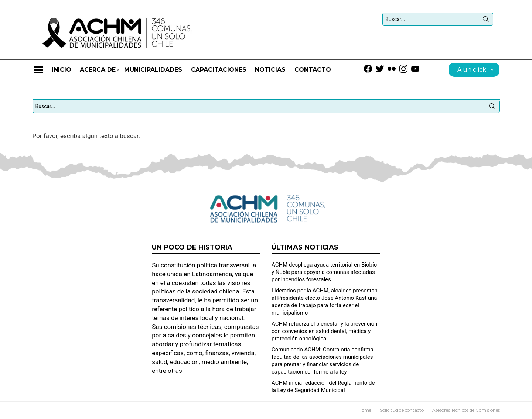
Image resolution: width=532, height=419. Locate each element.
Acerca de (98, 73)
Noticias (270, 70)
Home (365, 410)
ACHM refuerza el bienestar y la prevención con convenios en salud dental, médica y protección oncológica (324, 331)
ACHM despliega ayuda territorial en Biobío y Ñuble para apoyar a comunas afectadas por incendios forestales (324, 272)
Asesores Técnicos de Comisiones (466, 410)
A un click (472, 71)
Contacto (313, 70)
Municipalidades (153, 70)
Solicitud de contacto (402, 410)
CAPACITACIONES (219, 70)
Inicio (62, 70)
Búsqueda (486, 21)
